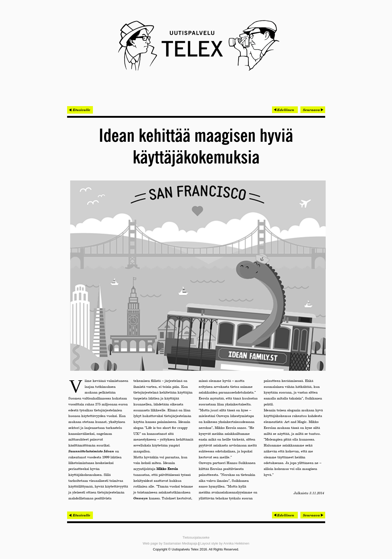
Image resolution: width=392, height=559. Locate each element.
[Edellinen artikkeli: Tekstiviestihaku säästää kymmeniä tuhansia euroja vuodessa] (285, 110)
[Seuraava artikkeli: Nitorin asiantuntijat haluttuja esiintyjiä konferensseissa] (313, 110)
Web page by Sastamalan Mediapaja (170, 543)
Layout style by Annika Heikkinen (225, 543)
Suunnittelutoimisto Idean (91, 451)
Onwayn (141, 498)
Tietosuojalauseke (196, 537)
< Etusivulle (80, 110)
